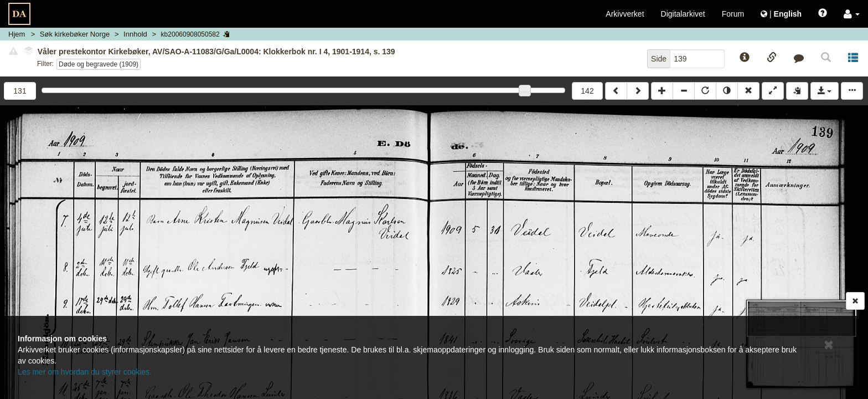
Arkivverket (625, 14)
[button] (852, 14)
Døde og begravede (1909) (99, 64)
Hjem (17, 34)
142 (587, 91)
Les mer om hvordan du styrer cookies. (85, 372)
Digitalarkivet (683, 14)
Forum (733, 14)
